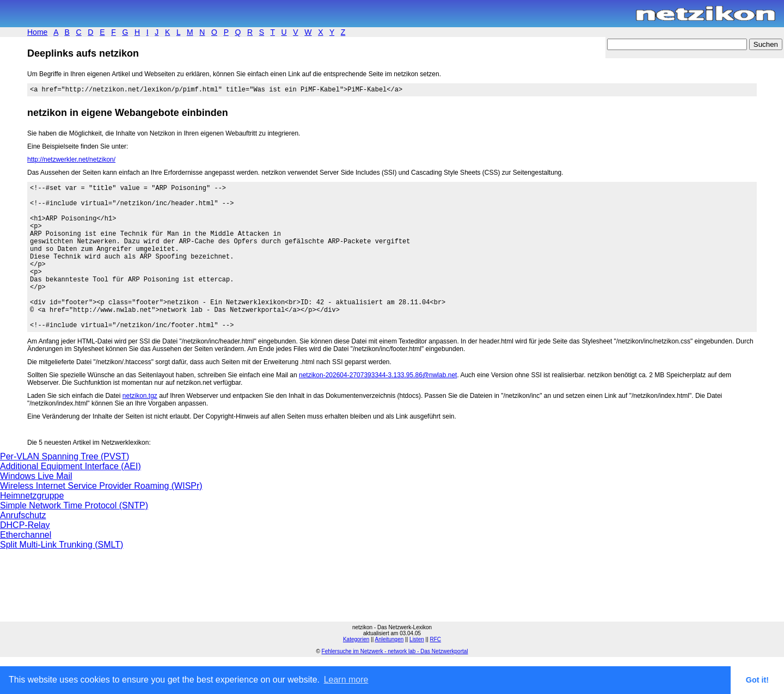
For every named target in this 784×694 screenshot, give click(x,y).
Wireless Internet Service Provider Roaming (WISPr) (101, 518)
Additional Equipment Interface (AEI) (71, 499)
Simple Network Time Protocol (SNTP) (74, 538)
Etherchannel (26, 567)
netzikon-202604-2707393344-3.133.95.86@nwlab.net (378, 408)
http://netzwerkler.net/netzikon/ (71, 161)
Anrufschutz (23, 548)
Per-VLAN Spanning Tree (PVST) (65, 489)
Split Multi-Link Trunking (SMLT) (62, 577)
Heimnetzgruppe (32, 528)
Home (37, 32)
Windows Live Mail (36, 509)
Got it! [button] (757, 680)
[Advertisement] (155, 627)
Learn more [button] (346, 680)
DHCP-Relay (25, 558)
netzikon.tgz (140, 428)
